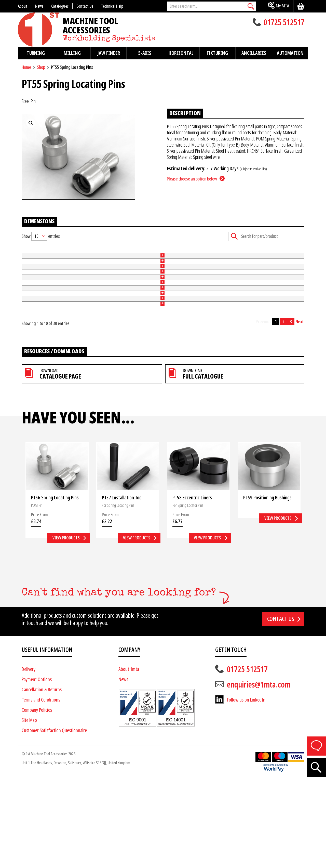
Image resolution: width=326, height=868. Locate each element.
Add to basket (288, 265)
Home (26, 67)
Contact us (281, 708)
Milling (72, 53)
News (123, 768)
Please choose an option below (192, 179)
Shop (41, 67)
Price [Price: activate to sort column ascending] (239, 253)
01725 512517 (284, 23)
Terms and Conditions (41, 789)
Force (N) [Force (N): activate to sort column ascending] (196, 253)
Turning (36, 53)
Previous (263, 411)
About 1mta (129, 758)
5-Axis (145, 53)
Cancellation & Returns (42, 779)
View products (66, 627)
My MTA (282, 6)
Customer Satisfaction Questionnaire (54, 819)
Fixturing (217, 53)
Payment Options (37, 768)
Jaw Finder (109, 53)
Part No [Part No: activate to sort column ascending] (28, 253)
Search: (266, 236)
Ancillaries (254, 53)
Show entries (41, 236)
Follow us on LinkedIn (246, 789)
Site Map (29, 809)
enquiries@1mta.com (259, 774)
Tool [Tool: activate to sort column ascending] (144, 253)
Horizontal (181, 53)
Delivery (29, 758)
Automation (290, 53)
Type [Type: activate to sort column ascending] (92, 253)
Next (300, 411)
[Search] (251, 6)
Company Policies (37, 799)
